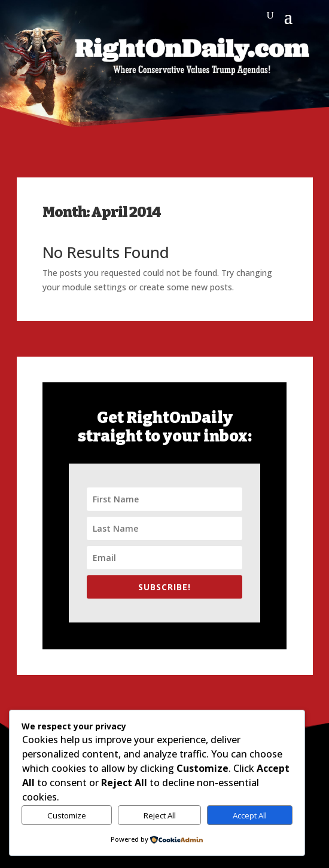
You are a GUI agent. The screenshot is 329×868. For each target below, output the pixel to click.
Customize (67, 815)
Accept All (250, 815)
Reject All (160, 815)
